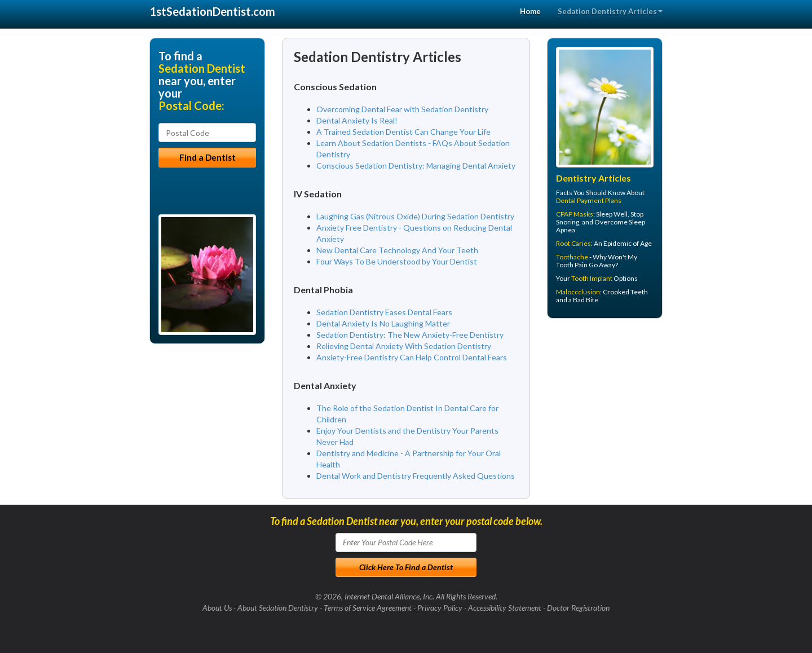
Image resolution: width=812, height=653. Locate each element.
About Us (217, 608)
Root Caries (573, 243)
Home (530, 11)
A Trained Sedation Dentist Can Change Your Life (403, 132)
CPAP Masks (575, 214)
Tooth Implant (592, 278)
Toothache (572, 257)
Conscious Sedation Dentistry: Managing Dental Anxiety (416, 166)
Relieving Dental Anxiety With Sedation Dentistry (404, 346)
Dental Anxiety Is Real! (357, 120)
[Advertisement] (605, 414)
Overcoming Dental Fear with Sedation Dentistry (402, 109)
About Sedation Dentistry (278, 608)
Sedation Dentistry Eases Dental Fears (384, 312)
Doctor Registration (578, 608)
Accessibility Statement (505, 608)
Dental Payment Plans (589, 200)
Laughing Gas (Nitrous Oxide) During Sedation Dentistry (415, 216)
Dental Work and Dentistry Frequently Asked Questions (416, 476)
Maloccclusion (578, 292)
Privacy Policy (440, 608)
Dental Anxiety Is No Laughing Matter (383, 323)
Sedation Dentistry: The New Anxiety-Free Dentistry (410, 335)
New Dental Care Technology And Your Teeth (397, 250)
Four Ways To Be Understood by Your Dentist (397, 261)
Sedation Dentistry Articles (610, 11)
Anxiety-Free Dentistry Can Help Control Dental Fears (412, 357)
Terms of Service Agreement (368, 608)
